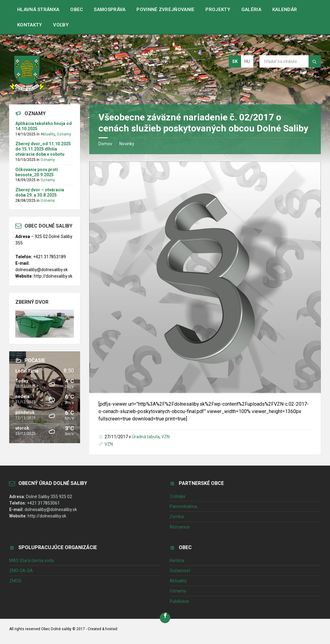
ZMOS (15, 581)
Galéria (251, 10)
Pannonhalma (183, 506)
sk (235, 61)
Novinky (127, 144)
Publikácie (179, 601)
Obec (77, 10)
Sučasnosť (180, 571)
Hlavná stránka (38, 10)
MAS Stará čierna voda (31, 560)
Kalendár (285, 10)
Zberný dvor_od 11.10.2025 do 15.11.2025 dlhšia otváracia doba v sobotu (43, 149)
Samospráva (110, 10)
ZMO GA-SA (21, 571)
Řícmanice (180, 527)
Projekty (218, 10)
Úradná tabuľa (146, 437)
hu (247, 61)
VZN (165, 437)
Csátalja (177, 496)
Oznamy (64, 134)
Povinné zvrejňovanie (165, 10)
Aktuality (48, 134)
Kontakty (30, 25)
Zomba (177, 517)
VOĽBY (61, 25)
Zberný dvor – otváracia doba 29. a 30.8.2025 (40, 192)
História (177, 560)
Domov (105, 144)
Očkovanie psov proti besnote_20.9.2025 (37, 172)
